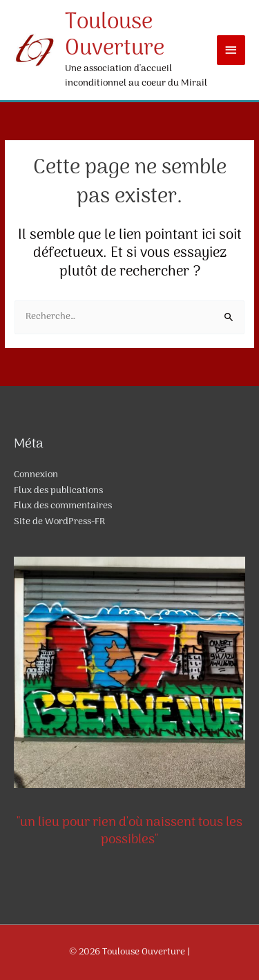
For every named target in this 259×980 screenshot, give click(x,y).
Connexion (36, 475)
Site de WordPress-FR (59, 522)
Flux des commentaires (63, 506)
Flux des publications (58, 491)
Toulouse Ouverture (115, 36)
